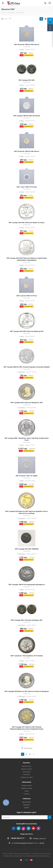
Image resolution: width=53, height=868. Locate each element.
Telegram (28, 828)
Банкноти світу (27, 769)
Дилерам (27, 805)
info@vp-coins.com (39, 838)
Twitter (19, 828)
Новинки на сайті (27, 777)
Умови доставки (27, 788)
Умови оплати (27, 785)
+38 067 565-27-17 (17, 838)
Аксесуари (27, 772)
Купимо (27, 807)
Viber (38, 828)
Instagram (24, 828)
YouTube (33, 828)
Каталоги (27, 774)
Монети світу (27, 766)
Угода (26, 791)
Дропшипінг (26, 802)
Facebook (14, 828)
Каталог (27, 763)
